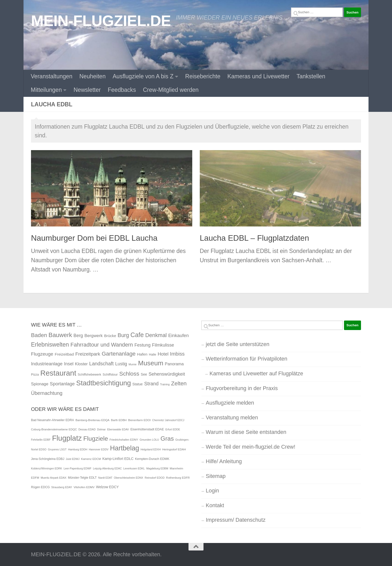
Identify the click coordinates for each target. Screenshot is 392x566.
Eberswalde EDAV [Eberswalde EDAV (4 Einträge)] (118, 429)
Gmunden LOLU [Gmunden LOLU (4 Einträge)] (149, 440)
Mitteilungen (46, 90)
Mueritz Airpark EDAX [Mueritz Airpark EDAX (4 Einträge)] (54, 478)
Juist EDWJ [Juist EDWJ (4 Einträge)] (73, 459)
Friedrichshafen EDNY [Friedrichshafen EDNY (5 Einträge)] (124, 440)
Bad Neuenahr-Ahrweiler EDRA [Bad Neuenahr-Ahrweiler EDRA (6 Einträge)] (52, 420)
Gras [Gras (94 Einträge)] (167, 439)
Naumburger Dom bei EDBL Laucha (94, 238)
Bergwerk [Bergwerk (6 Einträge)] (94, 336)
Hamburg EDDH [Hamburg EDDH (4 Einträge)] (78, 449)
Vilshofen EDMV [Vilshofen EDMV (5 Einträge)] (84, 487)
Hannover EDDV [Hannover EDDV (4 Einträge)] (99, 449)
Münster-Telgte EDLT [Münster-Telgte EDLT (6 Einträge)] (82, 478)
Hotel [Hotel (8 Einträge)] (163, 354)
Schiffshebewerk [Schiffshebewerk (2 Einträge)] (89, 374)
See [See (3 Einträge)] (144, 374)
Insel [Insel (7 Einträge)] (69, 364)
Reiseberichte (203, 76)
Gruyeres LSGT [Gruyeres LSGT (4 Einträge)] (57, 449)
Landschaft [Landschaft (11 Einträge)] (101, 364)
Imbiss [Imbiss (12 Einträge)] (177, 354)
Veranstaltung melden (232, 417)
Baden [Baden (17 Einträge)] (39, 335)
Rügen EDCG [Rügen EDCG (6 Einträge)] (40, 487)
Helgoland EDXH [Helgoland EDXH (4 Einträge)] (151, 449)
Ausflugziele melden (230, 403)
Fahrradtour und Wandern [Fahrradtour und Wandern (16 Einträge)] (102, 345)
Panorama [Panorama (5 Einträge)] (174, 364)
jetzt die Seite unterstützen (237, 344)
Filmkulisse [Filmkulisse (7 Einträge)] (163, 345)
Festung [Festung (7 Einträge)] (142, 345)
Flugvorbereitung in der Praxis (242, 388)
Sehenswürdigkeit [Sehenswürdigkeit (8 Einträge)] (167, 374)
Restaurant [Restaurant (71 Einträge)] (58, 373)
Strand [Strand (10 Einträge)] (151, 384)
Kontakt (215, 505)
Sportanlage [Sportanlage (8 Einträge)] (62, 384)
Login (212, 491)
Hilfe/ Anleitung (224, 461)
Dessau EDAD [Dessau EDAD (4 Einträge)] (87, 429)
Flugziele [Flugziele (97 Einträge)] (96, 439)
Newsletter (87, 90)
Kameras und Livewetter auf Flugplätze (256, 373)
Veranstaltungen (51, 76)
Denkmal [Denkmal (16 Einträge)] (156, 335)
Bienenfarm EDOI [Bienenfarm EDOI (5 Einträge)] (139, 420)
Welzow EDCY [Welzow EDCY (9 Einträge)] (107, 487)
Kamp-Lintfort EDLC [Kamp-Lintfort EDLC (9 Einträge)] (118, 459)
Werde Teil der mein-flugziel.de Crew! (250, 447)
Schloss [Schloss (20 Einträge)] (129, 374)
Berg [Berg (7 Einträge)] (78, 336)
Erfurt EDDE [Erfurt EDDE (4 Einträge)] (173, 429)
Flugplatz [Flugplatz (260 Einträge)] (67, 438)
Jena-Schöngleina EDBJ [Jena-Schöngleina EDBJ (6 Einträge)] (48, 459)
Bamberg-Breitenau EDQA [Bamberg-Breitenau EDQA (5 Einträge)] (92, 420)
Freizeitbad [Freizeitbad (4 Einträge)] (64, 354)
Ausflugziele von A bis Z (143, 76)
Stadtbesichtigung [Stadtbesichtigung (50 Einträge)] (104, 383)
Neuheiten (92, 76)
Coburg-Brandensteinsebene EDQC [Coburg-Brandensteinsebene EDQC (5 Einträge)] (54, 429)
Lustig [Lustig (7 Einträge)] (121, 364)
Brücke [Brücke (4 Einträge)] (110, 336)
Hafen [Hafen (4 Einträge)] (142, 354)
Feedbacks (122, 90)
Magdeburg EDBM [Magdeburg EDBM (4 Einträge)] (157, 468)
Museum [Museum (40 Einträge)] (151, 363)
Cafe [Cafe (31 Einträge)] (137, 335)
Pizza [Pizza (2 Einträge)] (35, 374)
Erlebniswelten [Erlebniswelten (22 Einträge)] (50, 345)
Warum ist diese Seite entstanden (246, 432)
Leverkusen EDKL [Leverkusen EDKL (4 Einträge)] (134, 468)
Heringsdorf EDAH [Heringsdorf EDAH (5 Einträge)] (174, 449)
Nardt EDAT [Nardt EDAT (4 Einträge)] (105, 478)
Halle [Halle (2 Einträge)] (152, 354)
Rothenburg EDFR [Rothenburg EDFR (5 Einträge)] (178, 478)
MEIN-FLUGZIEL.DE (101, 21)
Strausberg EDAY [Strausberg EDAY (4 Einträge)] (62, 487)
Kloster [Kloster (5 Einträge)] (81, 364)
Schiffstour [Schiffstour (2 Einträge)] (110, 374)
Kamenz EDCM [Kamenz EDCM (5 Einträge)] (91, 459)
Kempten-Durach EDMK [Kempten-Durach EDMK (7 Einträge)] (152, 459)
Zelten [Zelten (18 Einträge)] (179, 383)
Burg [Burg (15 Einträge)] (123, 335)
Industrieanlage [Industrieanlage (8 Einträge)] (47, 364)
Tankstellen (311, 76)
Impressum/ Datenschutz (236, 520)
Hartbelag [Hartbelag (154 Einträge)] (124, 448)
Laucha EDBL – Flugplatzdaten (254, 238)
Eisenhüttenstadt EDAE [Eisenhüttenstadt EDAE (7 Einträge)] (147, 429)
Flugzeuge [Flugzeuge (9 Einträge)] (42, 354)
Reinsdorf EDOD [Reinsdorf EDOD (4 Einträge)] (155, 478)
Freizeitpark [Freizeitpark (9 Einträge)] (88, 354)
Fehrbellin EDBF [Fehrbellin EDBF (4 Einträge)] (41, 440)
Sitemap (216, 476)
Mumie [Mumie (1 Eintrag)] (132, 364)
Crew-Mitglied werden (171, 90)
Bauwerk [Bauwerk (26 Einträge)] (60, 335)
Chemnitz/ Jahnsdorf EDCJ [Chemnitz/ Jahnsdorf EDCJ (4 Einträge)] (168, 420)
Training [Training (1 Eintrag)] (165, 384)
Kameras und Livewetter (258, 76)
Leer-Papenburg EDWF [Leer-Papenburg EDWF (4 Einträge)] (77, 468)
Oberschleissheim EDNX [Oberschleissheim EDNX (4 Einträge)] (128, 478)
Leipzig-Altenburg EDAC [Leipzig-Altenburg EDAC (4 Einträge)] (107, 468)
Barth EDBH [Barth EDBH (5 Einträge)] (119, 420)
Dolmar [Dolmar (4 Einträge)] (101, 429)
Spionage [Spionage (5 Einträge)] (40, 384)
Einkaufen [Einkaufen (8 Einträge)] (178, 335)
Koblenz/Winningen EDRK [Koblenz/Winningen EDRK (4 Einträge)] (46, 468)
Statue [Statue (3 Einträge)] (138, 384)
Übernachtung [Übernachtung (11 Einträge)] (47, 393)
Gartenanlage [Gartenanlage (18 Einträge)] (119, 354)
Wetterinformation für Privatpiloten (246, 359)
